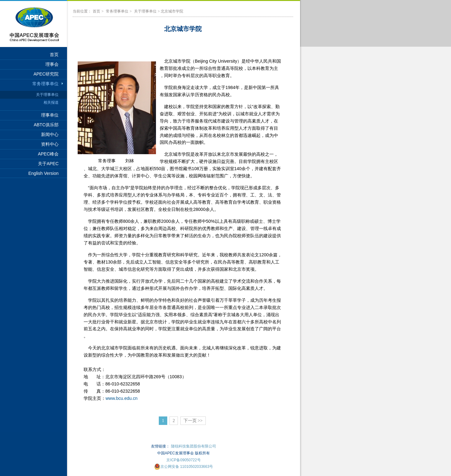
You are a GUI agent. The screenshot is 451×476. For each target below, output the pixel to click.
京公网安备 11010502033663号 (184, 467)
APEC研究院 (46, 74)
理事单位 (50, 115)
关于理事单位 (47, 95)
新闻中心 (50, 134)
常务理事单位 (45, 84)
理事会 (52, 64)
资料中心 (50, 144)
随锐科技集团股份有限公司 (194, 446)
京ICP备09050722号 (183, 460)
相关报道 (51, 102)
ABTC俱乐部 (46, 125)
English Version (43, 173)
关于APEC (48, 164)
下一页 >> (193, 421)
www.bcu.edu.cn (122, 398)
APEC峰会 (48, 154)
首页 (54, 55)
